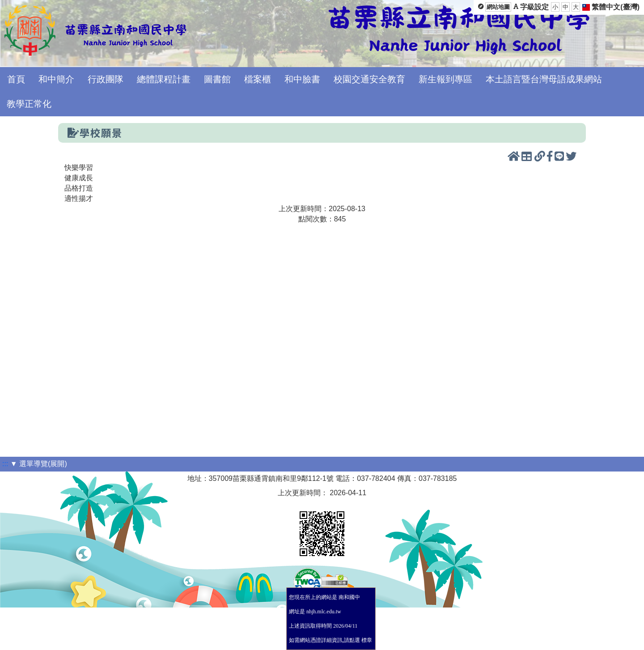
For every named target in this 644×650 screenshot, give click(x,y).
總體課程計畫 (164, 79)
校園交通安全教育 (369, 79)
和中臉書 (302, 79)
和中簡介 (56, 79)
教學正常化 (29, 104)
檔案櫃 (258, 79)
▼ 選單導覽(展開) (39, 464)
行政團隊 (106, 79)
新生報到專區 (445, 79)
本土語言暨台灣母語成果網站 (544, 79)
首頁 (16, 79)
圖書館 (217, 79)
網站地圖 (498, 7)
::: (5, 464)
